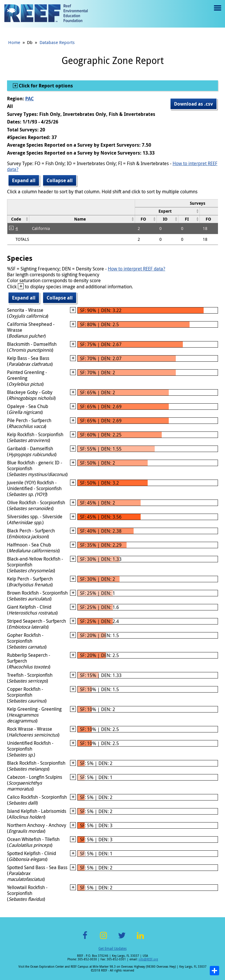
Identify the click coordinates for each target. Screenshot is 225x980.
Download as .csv (194, 104)
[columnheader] (167, 211)
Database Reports (57, 42)
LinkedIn (140, 939)
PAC (29, 99)
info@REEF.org (148, 959)
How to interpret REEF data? (137, 269)
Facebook (85, 939)
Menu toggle (217, 12)
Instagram (103, 939)
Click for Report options (45, 86)
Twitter (122, 939)
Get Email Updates (112, 948)
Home (14, 42)
